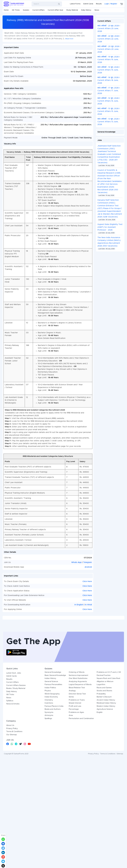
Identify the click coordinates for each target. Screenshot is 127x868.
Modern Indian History (106, 765)
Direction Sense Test (77, 753)
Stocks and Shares (104, 750)
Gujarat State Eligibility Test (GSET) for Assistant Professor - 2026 (110, 227)
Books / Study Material (16, 747)
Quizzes (26, 10)
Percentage (74, 768)
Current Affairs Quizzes (16, 744)
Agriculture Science (105, 768)
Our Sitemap (12, 794)
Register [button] (114, 4)
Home (6, 10)
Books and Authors (53, 768)
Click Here (87, 581)
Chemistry (49, 759)
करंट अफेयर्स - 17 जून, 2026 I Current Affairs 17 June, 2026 (109, 91)
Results (99, 4)
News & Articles (13, 763)
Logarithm (101, 743)
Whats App (77, 562)
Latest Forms (75, 4)
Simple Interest (75, 762)
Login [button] (107, 4)
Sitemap (120, 813)
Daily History (86, 10)
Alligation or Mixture (105, 740)
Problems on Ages (76, 771)
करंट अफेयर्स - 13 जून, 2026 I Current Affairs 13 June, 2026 (109, 122)
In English (79, 605)
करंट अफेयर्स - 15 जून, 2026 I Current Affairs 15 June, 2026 (109, 111)
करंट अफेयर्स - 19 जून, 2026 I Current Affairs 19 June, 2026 (109, 60)
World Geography (52, 753)
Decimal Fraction (104, 734)
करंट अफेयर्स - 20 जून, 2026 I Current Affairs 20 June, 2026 (109, 49)
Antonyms (49, 774)
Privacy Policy (12, 787)
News (97, 10)
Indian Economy (51, 756)
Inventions (49, 762)
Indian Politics (50, 747)
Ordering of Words (77, 731)
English (100, 771)
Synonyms (49, 771)
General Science (51, 740)
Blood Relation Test (77, 747)
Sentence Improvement (78, 734)
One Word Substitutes (78, 737)
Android (88, 567)
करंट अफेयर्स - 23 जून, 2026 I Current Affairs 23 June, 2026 (109, 28)
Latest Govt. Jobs (14, 732)
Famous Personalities (53, 743)
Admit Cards (88, 4)
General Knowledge (53, 731)
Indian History (50, 737)
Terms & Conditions (14, 790)
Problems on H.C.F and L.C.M (109, 731)
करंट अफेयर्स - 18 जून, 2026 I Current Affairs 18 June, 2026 (109, 80)
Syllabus (10, 760)
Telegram (88, 562)
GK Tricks (16, 10)
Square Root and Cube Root (108, 737)
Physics (48, 750)
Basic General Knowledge (55, 734)
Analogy (72, 750)
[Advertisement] (63, 647)
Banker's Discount (104, 756)
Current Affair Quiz (55, 10)
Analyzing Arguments (78, 740)
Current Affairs (38, 10)
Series (71, 756)
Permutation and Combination (81, 777)
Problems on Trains (77, 759)
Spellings (48, 777)
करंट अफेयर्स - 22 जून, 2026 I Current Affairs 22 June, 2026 (109, 39)
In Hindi (88, 605)
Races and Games (104, 747)
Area (71, 774)
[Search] (43, 4)
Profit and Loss (75, 765)
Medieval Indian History (106, 762)
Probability (101, 753)
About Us (10, 784)
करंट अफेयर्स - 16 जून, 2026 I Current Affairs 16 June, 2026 (109, 101)
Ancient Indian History (106, 759)
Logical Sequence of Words (80, 743)
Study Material (72, 10)
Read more (69, 39)
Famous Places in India (54, 765)
